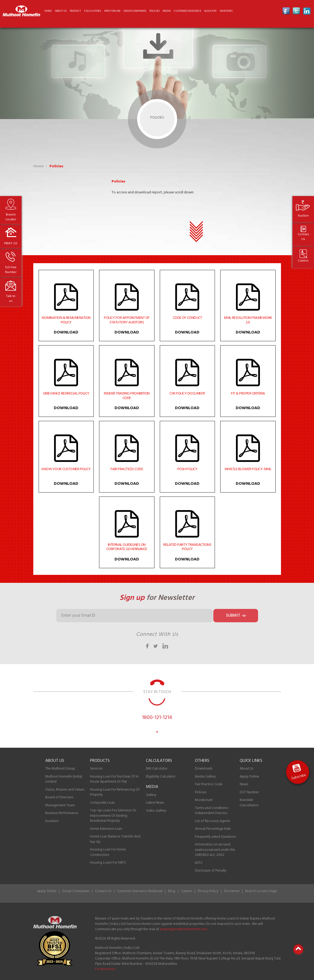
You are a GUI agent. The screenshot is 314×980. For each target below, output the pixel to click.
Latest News (155, 803)
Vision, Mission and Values (65, 790)
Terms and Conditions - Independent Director (212, 811)
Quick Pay (210, 11)
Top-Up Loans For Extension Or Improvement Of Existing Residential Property (113, 816)
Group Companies (135, 11)
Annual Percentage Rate (213, 829)
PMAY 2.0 (11, 243)
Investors (226, 11)
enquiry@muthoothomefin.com (183, 929)
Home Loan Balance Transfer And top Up (115, 839)
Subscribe (300, 777)
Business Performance (62, 813)
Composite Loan (102, 803)
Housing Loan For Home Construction (108, 852)
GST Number (249, 792)
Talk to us (11, 299)
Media (167, 11)
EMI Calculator (157, 769)
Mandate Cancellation (249, 803)
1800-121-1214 (157, 718)
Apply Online (249, 777)
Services (96, 769)
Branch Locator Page (261, 891)
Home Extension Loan (106, 829)
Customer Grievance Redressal (140, 891)
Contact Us (303, 237)
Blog (172, 891)
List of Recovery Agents (213, 821)
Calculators (93, 11)
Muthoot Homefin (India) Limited (64, 779)
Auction (303, 216)
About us (61, 11)
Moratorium (204, 800)
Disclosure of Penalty (211, 871)
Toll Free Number (11, 270)
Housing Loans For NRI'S (108, 863)
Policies (154, 11)
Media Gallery (205, 777)
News (244, 784)
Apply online (112, 11)
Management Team (60, 805)
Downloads (204, 769)
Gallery (151, 795)
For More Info (105, 969)
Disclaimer (232, 891)
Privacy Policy (208, 891)
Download (66, 332)
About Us (246, 769)
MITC (199, 863)
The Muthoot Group (60, 769)
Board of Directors (59, 797)
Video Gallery (156, 811)
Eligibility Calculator (161, 777)
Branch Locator (11, 217)
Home (48, 11)
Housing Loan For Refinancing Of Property (115, 792)
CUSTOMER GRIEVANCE (187, 11)
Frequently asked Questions (215, 837)
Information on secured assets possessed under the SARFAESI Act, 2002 (215, 850)
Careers (303, 261)
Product (75, 11)
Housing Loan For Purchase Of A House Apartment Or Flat (114, 779)
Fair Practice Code (209, 784)
